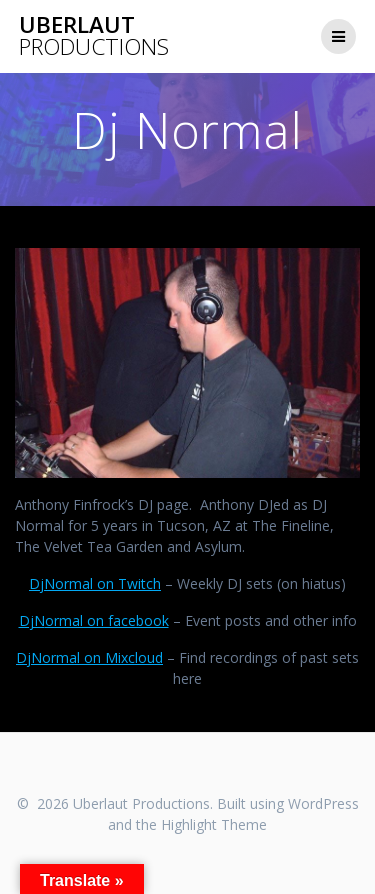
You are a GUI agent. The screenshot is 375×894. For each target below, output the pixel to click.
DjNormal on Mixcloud (89, 657)
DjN (32, 620)
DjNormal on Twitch (95, 583)
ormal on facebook (107, 620)
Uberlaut (94, 36)
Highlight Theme (214, 824)
